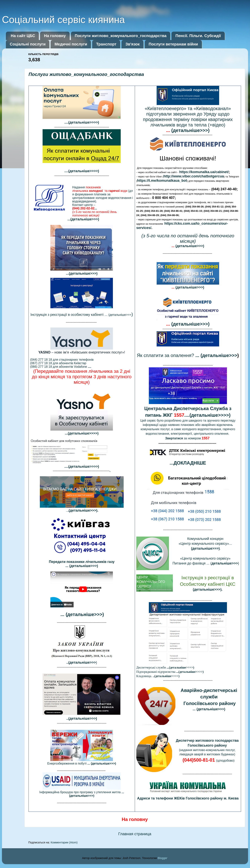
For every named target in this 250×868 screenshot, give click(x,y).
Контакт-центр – (95, 210)
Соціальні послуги (28, 44)
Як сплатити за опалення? (187, 355)
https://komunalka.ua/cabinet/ (204, 172)
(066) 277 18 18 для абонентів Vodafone (61, 367)
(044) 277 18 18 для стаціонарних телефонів (62, 360)
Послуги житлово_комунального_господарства (121, 36)
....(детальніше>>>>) (82, 466)
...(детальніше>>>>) (82, 433)
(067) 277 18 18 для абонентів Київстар (58, 363)
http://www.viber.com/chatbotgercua (194, 176)
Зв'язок (133, 44)
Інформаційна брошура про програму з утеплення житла (82, 794)
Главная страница (135, 834)
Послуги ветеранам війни (173, 44)
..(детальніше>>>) (82, 718)
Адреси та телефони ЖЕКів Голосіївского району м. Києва (188, 798)
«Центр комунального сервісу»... (206, 544)
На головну (55, 36)
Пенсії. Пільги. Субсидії (198, 36)
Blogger (162, 858)
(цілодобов (207, 761)
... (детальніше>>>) (82, 566)
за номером (188, 438)
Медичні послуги (71, 44)
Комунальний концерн (206, 539)
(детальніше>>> (81, 315)
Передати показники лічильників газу (82, 562)
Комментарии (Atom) (64, 842)
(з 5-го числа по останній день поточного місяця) (188, 238)
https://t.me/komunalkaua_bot (162, 181)
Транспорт (106, 44)
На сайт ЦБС (23, 36)
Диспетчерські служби (165, 667)
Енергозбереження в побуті (82, 763)
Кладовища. (158, 676)
